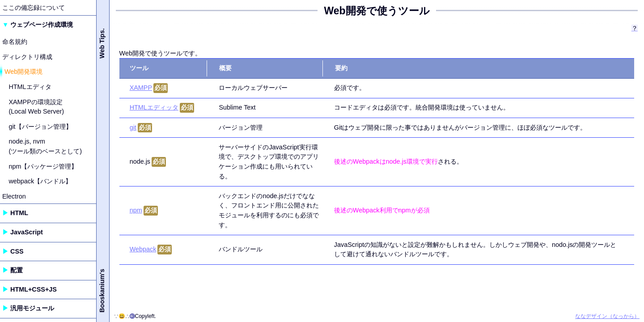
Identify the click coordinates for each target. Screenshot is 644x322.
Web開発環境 (23, 72)
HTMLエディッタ (154, 107)
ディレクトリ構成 (27, 57)
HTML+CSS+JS (34, 289)
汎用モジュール (32, 308)
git (133, 127)
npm (136, 210)
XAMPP (141, 88)
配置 (17, 270)
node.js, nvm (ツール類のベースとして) (45, 146)
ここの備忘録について (34, 8)
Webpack (143, 249)
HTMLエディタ (30, 87)
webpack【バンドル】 (40, 181)
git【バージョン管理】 (40, 127)
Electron (14, 196)
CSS (17, 251)
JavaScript (27, 232)
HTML (19, 213)
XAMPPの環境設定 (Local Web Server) (36, 107)
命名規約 (15, 42)
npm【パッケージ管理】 (43, 166)
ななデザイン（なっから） (607, 316)
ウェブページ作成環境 (42, 25)
